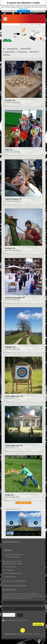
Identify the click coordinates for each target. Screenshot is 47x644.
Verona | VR (9, 495)
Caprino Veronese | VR (13, 199)
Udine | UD (9, 150)
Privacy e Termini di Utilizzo (20, 620)
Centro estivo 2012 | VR (14, 396)
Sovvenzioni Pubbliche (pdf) (19, 586)
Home (22, 24)
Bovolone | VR (10, 100)
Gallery (27, 24)
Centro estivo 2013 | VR (14, 446)
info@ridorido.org (11, 577)
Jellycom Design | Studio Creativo (32, 634)
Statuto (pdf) (6, 586)
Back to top (23, 630)
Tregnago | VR (10, 347)
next (36, 523)
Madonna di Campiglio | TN (15, 298)
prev (11, 523)
